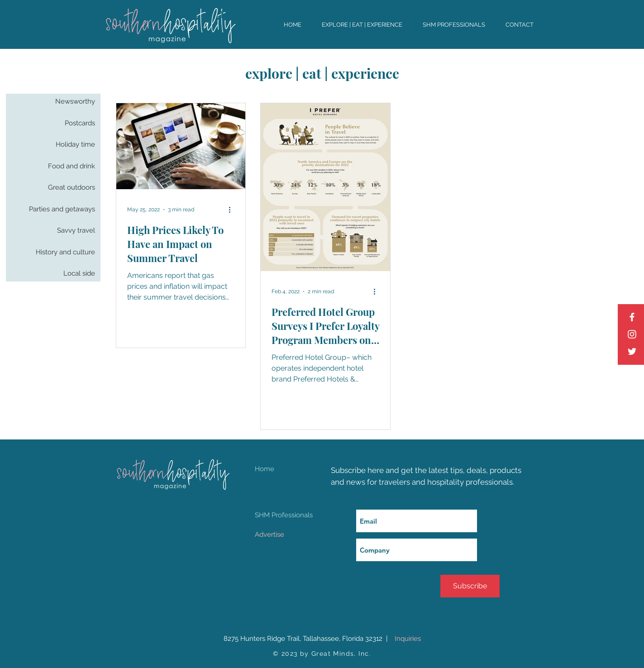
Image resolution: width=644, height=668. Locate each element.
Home (265, 469)
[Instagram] (632, 334)
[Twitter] (632, 351)
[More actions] (233, 210)
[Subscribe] (470, 586)
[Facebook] (632, 317)
